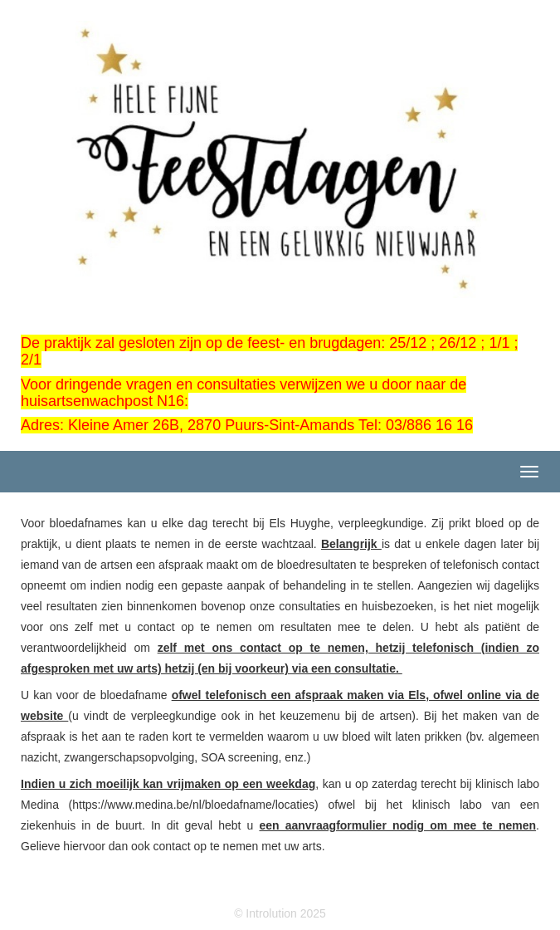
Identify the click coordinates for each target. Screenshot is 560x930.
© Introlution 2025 (280, 913)
